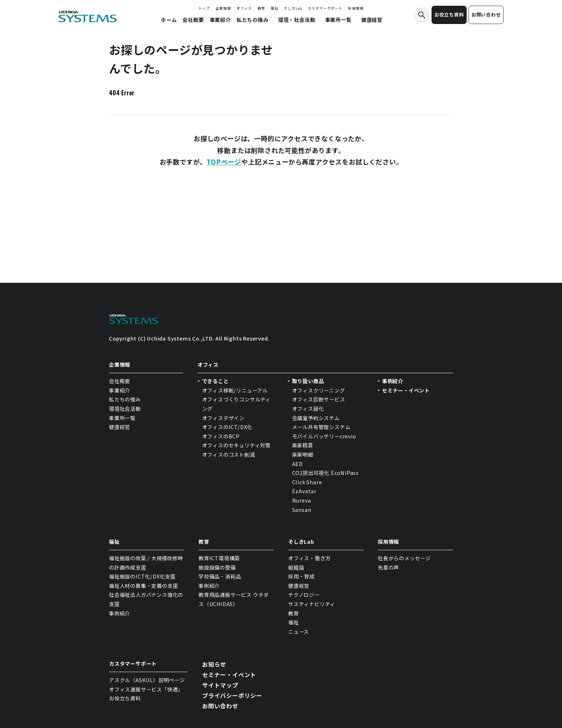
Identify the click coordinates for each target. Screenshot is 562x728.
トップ (204, 8)
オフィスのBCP (221, 436)
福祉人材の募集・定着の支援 (143, 586)
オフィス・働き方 (309, 558)
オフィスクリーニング (319, 390)
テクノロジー (304, 595)
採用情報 (356, 8)
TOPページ (224, 162)
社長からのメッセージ (404, 558)
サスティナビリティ (312, 604)
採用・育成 (301, 576)
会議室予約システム (316, 418)
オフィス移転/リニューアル (235, 390)
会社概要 (120, 381)
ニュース (299, 632)
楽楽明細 (303, 455)
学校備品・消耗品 (220, 576)
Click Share (308, 482)
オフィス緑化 (308, 409)
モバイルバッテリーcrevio (324, 436)
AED (297, 464)
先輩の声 (388, 567)
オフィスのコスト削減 (229, 455)
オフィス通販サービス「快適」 (146, 689)
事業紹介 (120, 390)
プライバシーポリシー (232, 695)
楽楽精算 (303, 445)
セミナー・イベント (406, 390)
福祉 (275, 8)
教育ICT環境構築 (219, 558)
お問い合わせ (486, 15)
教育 (262, 8)
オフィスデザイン (223, 418)
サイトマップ (220, 685)
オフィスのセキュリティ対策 (236, 445)
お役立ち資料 (449, 15)
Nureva (302, 500)
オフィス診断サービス (319, 399)
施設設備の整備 (217, 567)
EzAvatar (304, 491)
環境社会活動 (125, 409)
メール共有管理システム (321, 427)
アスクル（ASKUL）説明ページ (147, 680)
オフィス (244, 8)
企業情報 (223, 8)
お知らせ (214, 664)
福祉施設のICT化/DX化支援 (142, 576)
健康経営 (120, 427)
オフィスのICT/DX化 (227, 427)
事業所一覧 (122, 418)
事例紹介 (393, 381)
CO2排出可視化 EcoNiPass (325, 473)
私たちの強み (125, 399)
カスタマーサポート (325, 8)
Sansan (302, 510)
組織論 (296, 567)
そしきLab (293, 8)
